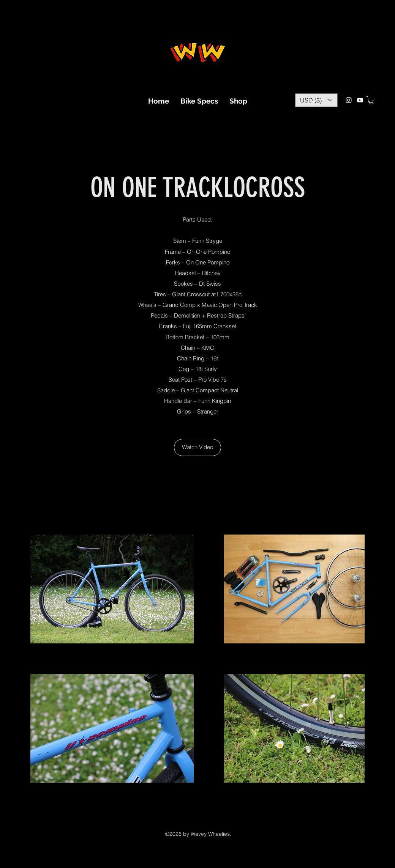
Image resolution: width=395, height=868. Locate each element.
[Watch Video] (197, 447)
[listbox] (316, 100)
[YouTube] (360, 100)
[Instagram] (349, 100)
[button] (316, 100)
